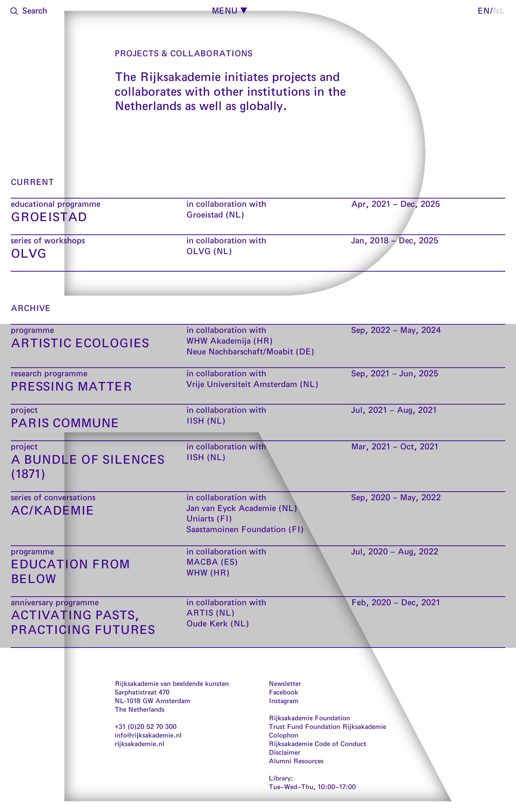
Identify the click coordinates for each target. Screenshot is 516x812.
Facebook (284, 692)
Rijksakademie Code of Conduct (317, 744)
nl (499, 10)
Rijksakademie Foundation (309, 718)
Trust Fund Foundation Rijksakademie (328, 726)
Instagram (284, 701)
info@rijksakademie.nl (148, 735)
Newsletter (285, 683)
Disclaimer (285, 752)
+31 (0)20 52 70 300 (146, 726)
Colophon (284, 735)
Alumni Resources (296, 761)
